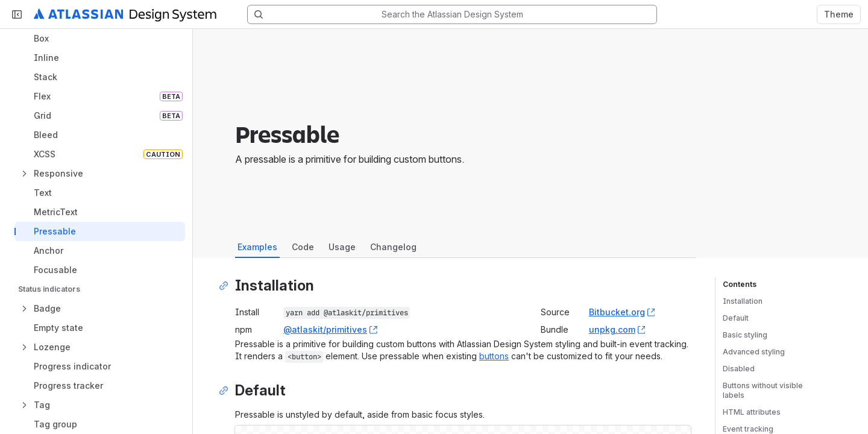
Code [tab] (303, 247)
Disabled (739, 369)
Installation (743, 301)
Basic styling (745, 335)
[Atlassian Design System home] (125, 14)
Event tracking (748, 429)
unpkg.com (617, 329)
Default (736, 318)
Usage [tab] (342, 247)
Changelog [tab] (393, 247)
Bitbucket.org (622, 312)
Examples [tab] (257, 247)
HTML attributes (752, 412)
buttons (494, 356)
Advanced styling (754, 352)
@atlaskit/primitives (330, 329)
